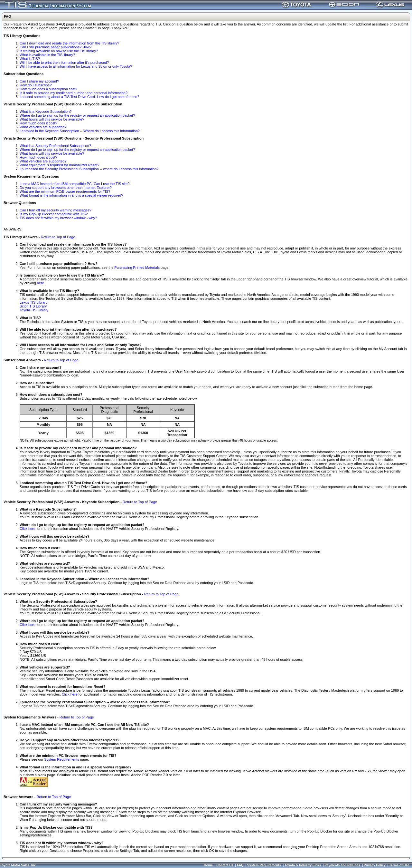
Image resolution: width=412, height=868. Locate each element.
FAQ (240, 865)
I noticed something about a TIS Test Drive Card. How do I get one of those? (79, 97)
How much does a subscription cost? (48, 89)
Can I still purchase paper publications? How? (56, 47)
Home (208, 865)
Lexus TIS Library (33, 302)
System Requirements (61, 759)
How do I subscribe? (36, 85)
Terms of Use (399, 865)
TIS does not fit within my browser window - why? (58, 218)
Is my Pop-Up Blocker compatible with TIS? (54, 214)
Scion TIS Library (33, 306)
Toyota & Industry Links (303, 865)
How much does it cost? (38, 123)
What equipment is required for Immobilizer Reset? (60, 165)
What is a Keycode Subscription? (46, 112)
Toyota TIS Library (34, 310)
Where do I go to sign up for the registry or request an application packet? (77, 115)
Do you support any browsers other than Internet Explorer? (66, 188)
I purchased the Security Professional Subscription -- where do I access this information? (89, 169)
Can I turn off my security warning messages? (56, 210)
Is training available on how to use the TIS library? (59, 51)
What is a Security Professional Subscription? (55, 146)
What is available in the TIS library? (47, 55)
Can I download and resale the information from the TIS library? (69, 43)
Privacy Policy (375, 865)
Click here (28, 529)
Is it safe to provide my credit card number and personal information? (74, 93)
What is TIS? (30, 59)
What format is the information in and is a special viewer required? (71, 195)
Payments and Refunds (342, 865)
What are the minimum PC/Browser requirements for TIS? (65, 191)
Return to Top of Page (58, 237)
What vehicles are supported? (43, 127)
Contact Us (225, 865)
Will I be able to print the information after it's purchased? (64, 63)
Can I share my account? (39, 81)
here (41, 283)
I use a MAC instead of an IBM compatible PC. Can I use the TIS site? (75, 184)
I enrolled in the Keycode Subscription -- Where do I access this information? (80, 131)
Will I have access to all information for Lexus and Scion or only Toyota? (76, 66)
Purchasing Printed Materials (137, 268)
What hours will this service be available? (52, 119)
